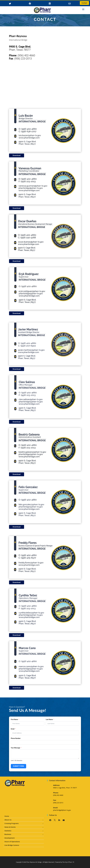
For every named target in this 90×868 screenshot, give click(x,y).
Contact (84, 3)
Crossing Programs (12, 823)
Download (17, 155)
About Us (8, 820)
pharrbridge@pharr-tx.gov (62, 810)
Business (8, 834)
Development (9, 838)
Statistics (8, 831)
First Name (14, 719)
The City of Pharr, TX (68, 862)
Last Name (49, 719)
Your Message (15, 748)
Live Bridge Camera (12, 845)
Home (7, 816)
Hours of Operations (12, 842)
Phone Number (16, 738)
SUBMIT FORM (18, 766)
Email (13, 729)
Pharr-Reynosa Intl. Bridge (34, 862)
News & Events (10, 827)
